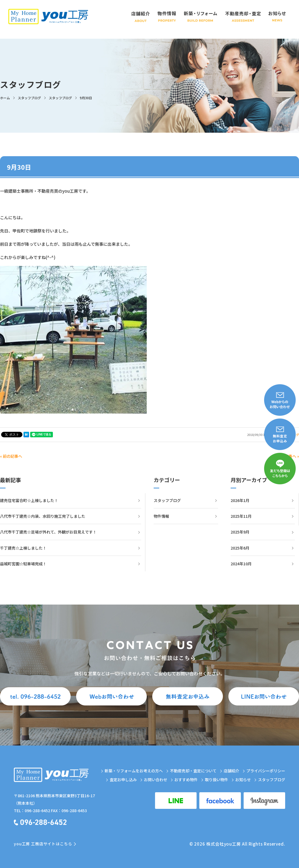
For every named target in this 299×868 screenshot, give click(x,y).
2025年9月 (240, 532)
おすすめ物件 (186, 780)
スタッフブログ (167, 500)
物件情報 (161, 516)
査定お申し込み (123, 780)
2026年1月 (240, 500)
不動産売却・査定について (193, 771)
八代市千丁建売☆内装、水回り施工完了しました (43, 516)
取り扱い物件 (216, 780)
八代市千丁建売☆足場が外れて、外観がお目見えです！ (48, 532)
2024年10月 (241, 564)
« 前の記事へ (11, 456)
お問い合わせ (156, 780)
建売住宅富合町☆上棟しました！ (29, 500)
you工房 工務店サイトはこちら (43, 844)
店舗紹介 (231, 771)
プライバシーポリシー (266, 771)
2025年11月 (241, 516)
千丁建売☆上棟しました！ (23, 548)
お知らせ (243, 780)
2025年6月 (240, 548)
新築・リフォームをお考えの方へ (134, 771)
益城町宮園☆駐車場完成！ (23, 564)
